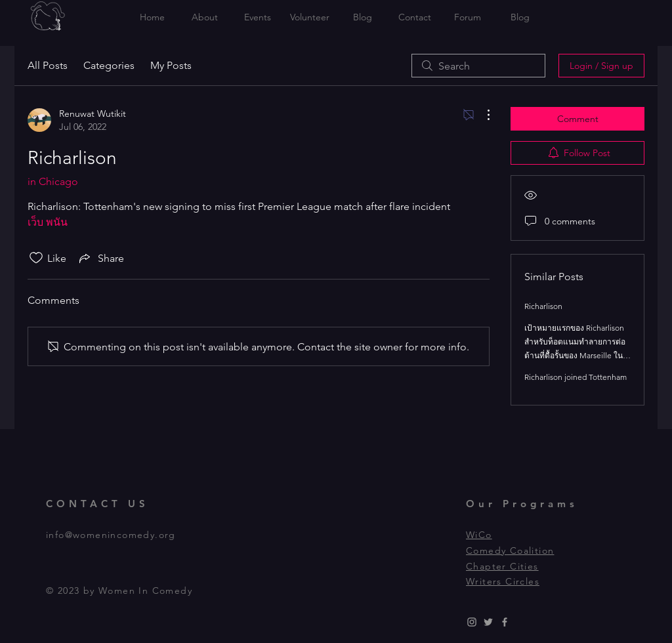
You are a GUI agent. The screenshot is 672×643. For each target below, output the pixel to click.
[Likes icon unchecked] (36, 258)
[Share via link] (100, 258)
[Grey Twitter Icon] (488, 622)
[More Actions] (482, 115)
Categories (109, 65)
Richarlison (543, 306)
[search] (478, 66)
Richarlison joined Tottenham (576, 377)
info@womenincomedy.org (111, 535)
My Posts (171, 65)
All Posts (48, 65)
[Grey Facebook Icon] (505, 622)
